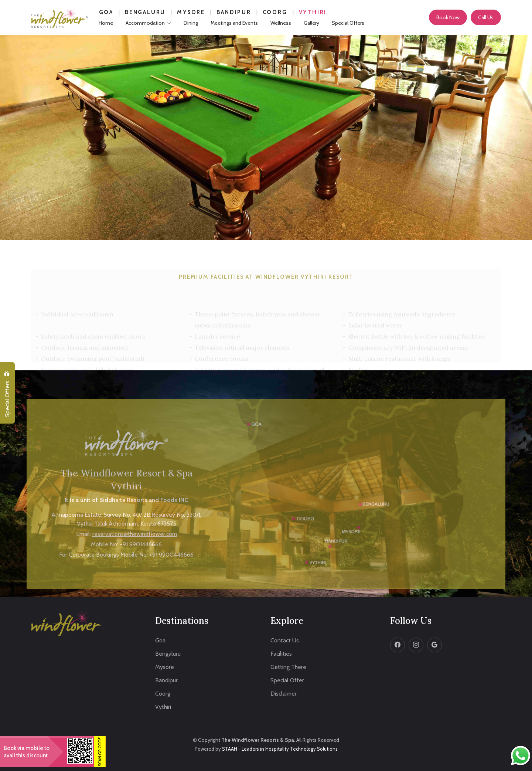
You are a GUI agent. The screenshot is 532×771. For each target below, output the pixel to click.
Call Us (486, 17)
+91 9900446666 (171, 579)
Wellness (281, 23)
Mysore (191, 12)
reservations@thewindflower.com (135, 558)
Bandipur (234, 12)
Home (106, 23)
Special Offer (287, 680)
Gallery (311, 23)
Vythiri (313, 12)
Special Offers (7, 394)
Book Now (448, 17)
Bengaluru (145, 12)
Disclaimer (284, 694)
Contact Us (285, 641)
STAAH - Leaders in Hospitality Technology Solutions (280, 749)
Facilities (281, 654)
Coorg (275, 12)
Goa (106, 12)
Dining (191, 23)
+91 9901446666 (141, 568)
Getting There (288, 667)
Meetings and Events (234, 23)
